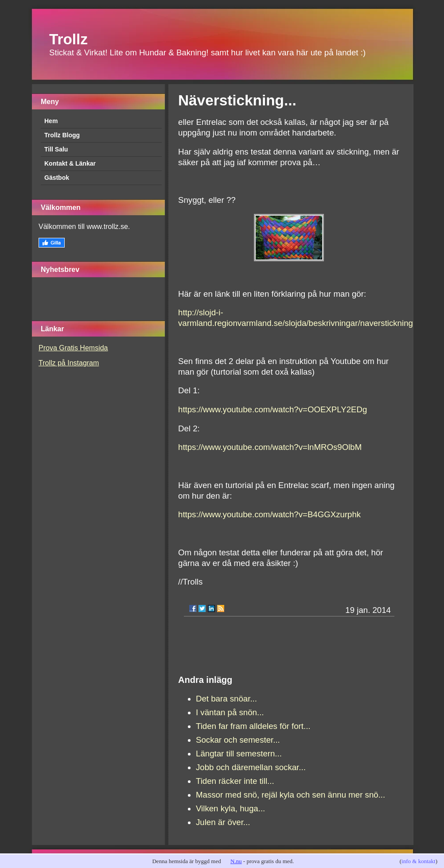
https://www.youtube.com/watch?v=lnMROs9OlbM (270, 447)
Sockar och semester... (238, 740)
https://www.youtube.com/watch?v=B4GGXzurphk (269, 514)
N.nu (236, 861)
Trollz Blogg (62, 135)
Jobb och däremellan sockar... (251, 767)
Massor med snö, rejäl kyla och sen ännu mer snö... (290, 795)
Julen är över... (223, 822)
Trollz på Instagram (69, 363)
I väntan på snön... (230, 712)
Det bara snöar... (226, 699)
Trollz (68, 39)
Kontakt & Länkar (70, 163)
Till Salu (56, 149)
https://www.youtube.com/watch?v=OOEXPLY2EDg (273, 409)
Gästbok (57, 178)
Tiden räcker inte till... (235, 781)
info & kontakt (419, 861)
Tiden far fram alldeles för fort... (253, 726)
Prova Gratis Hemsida (73, 348)
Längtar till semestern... (239, 754)
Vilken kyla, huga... (230, 808)
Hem (51, 121)
